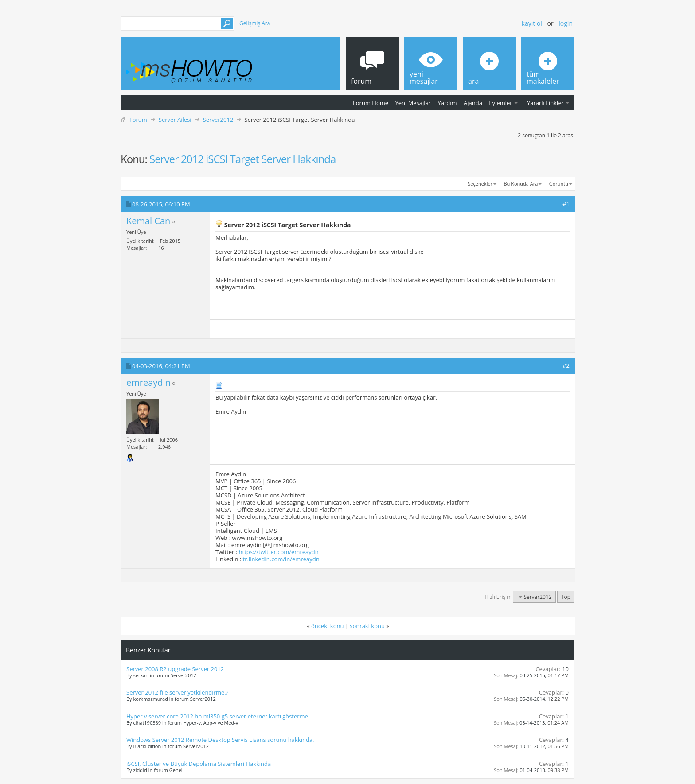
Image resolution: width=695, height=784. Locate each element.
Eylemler (500, 103)
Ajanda (473, 103)
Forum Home (371, 103)
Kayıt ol (532, 23)
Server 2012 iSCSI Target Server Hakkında (242, 159)
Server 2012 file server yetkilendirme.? (177, 692)
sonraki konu (367, 626)
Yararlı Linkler (545, 103)
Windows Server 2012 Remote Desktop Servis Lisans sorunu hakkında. (220, 740)
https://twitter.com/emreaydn (279, 552)
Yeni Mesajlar (413, 103)
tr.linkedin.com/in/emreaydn (281, 559)
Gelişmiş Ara (255, 23)
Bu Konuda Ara (521, 184)
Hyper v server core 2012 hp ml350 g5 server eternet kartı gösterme (217, 716)
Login (566, 23)
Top (566, 597)
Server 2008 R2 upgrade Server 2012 (175, 669)
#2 (566, 365)
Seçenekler (480, 184)
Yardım (447, 103)
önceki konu (327, 626)
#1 (566, 204)
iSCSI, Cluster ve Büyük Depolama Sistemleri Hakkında (199, 764)
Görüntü (559, 184)
